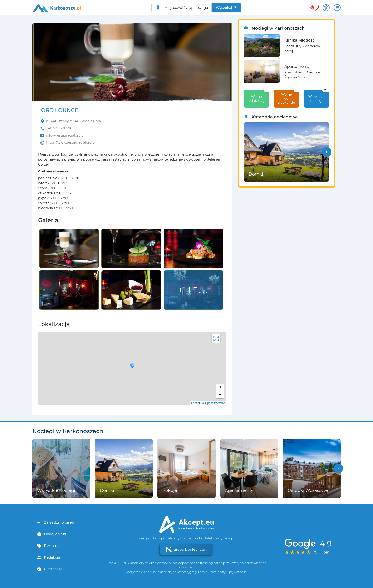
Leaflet (196, 403)
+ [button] (220, 388)
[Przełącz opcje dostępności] (326, 8)
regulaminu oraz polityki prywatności (219, 572)
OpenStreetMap (215, 403)
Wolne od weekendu (288, 97)
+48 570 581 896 (59, 128)
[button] (327, 152)
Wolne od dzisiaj (259, 96)
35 (326, 89)
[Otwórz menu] (337, 8)
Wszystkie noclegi (319, 96)
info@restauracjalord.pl (65, 135)
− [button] (220, 395)
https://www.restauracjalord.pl (71, 142)
